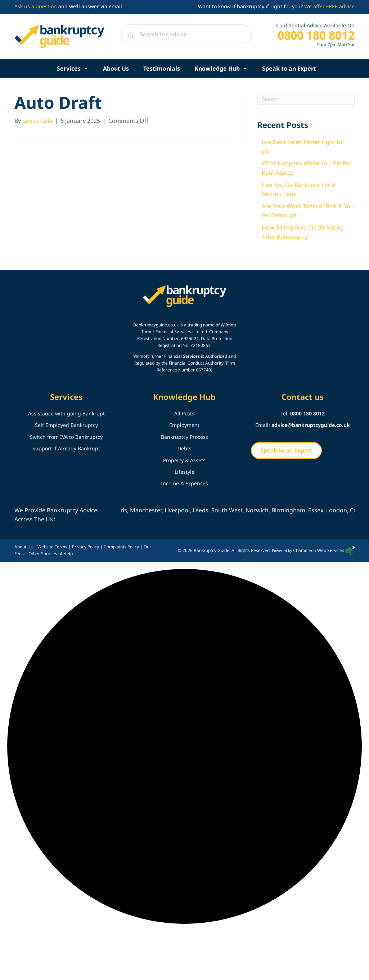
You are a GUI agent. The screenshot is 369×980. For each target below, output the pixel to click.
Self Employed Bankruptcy (66, 425)
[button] (184, 748)
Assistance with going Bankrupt (66, 413)
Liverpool (183, 510)
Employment (184, 425)
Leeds (206, 510)
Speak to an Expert (289, 68)
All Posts (184, 413)
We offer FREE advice (329, 6)
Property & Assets (184, 460)
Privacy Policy (85, 547)
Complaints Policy (121, 547)
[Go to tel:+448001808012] (309, 37)
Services (73, 68)
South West (232, 510)
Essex (321, 510)
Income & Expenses (184, 483)
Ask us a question (36, 6)
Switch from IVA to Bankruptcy (66, 437)
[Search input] (186, 34)
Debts (184, 448)
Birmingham (294, 510)
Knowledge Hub (221, 68)
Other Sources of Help (51, 554)
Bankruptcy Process (184, 437)
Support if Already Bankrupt (66, 448)
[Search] (306, 99)
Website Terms (52, 547)
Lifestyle (184, 472)
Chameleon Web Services (324, 550)
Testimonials (162, 68)
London (342, 510)
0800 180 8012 (307, 413)
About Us (116, 68)
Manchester (151, 510)
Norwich (262, 510)
